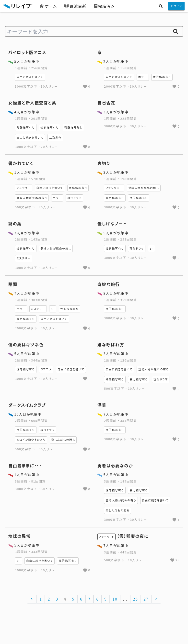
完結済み (104, 6)
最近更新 (75, 6)
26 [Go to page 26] (135, 599)
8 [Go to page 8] (97, 599)
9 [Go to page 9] (106, 599)
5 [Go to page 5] (73, 599)
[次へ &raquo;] (156, 599)
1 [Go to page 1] (41, 599)
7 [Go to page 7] (89, 599)
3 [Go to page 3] (57, 599)
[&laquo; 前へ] (32, 599)
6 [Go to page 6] (81, 599)
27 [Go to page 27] (146, 599)
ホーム (48, 6)
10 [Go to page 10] (115, 599)
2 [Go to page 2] (49, 599)
